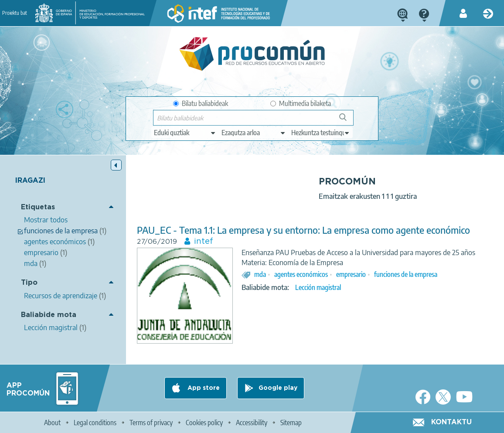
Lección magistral (318, 287)
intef (204, 242)
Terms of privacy (151, 423)
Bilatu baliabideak (201, 103)
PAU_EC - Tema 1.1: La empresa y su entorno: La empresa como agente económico (303, 230)
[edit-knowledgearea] (254, 133)
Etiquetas (38, 207)
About (52, 423)
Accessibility (252, 423)
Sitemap (291, 423)
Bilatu (347, 121)
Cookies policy (204, 423)
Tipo (29, 283)
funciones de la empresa (406, 274)
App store (203, 388)
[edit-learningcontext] (321, 133)
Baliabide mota (49, 315)
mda (260, 274)
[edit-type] (185, 133)
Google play (278, 388)
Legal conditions (95, 423)
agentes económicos (301, 274)
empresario (351, 274)
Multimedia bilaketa (301, 103)
